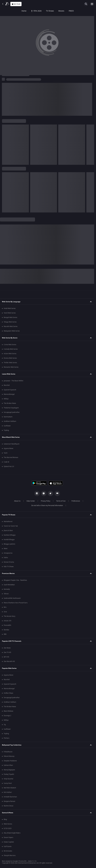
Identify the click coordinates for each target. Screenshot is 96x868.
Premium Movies (8, 573)
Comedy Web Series (11, 349)
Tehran (6, 594)
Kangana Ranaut (9, 801)
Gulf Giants (8, 846)
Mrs (5, 607)
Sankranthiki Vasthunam (12, 598)
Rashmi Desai (8, 806)
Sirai (5, 612)
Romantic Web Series (11, 367)
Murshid (7, 385)
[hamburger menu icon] (92, 4)
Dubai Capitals (9, 842)
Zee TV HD (7, 652)
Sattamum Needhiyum (12, 444)
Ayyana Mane (8, 448)
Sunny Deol (8, 783)
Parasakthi (7, 625)
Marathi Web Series (11, 326)
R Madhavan (8, 752)
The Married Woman (11, 457)
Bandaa (6, 630)
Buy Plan (16, 4)
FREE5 (52, 11)
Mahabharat (8, 522)
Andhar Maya (8, 693)
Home (5, 11)
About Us (17, 501)
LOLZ (83, 11)
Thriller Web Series (10, 363)
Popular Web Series (9, 668)
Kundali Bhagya (9, 540)
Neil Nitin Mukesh (10, 788)
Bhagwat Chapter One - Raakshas (15, 580)
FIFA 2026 (17, 11)
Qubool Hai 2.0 (9, 466)
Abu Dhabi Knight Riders (12, 833)
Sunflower (7, 426)
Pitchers (7, 738)
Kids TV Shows (9, 567)
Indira (6, 558)
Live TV (93, 11)
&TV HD (6, 657)
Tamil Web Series (10, 313)
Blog (5, 819)
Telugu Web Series (10, 322)
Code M (6, 462)
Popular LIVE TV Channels (12, 641)
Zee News (7, 648)
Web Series (64, 11)
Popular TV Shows (9, 515)
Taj (5, 725)
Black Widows (8, 711)
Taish (6, 453)
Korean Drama (9, 562)
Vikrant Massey (9, 756)
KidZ (75, 11)
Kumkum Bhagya (10, 535)
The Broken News (10, 403)
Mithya (6, 399)
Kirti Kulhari (8, 792)
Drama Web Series (10, 358)
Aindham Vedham (10, 421)
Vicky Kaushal (8, 779)
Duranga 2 (7, 716)
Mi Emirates (8, 851)
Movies (42, 11)
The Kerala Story (9, 616)
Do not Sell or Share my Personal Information (47, 506)
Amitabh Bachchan (10, 797)
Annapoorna (8, 553)
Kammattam (8, 417)
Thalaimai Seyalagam (11, 408)
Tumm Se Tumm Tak (11, 526)
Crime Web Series (10, 345)
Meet (6, 549)
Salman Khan (8, 765)
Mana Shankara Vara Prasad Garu (16, 603)
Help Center (31, 501)
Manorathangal (9, 394)
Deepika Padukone (10, 761)
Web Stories (8, 824)
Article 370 (7, 621)
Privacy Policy (46, 501)
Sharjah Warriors (10, 855)
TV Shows (31, 11)
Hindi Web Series (10, 308)
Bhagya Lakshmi (9, 544)
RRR (5, 634)
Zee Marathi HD (9, 661)
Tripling (6, 430)
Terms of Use (61, 501)
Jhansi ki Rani (8, 531)
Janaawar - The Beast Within (13, 381)
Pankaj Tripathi (9, 774)
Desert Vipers (8, 837)
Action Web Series (10, 354)
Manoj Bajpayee (9, 770)
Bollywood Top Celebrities (12, 745)
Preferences (76, 501)
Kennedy (7, 589)
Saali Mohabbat (9, 585)
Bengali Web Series (10, 317)
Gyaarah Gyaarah (10, 390)
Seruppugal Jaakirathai (12, 412)
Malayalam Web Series (12, 331)
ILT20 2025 (8, 828)
